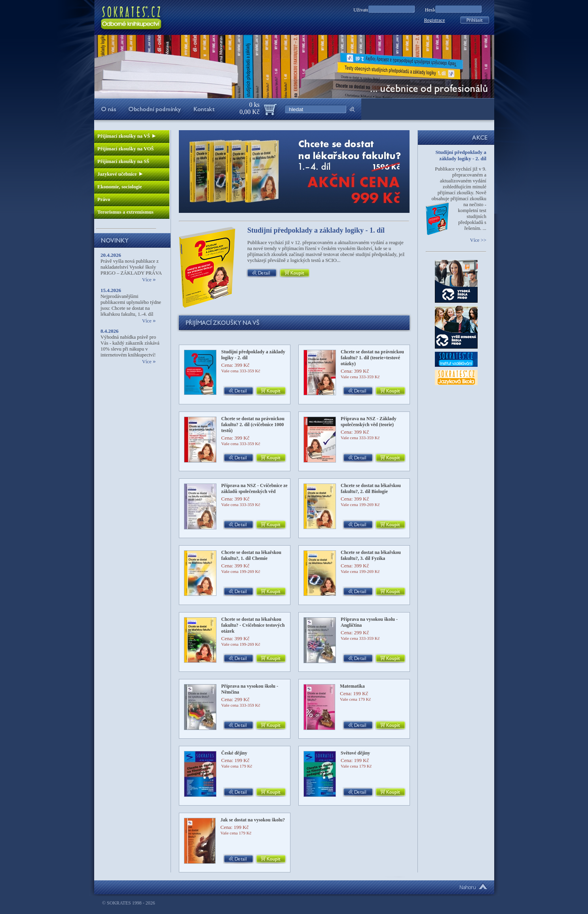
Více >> (478, 240)
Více (149, 280)
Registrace (434, 20)
